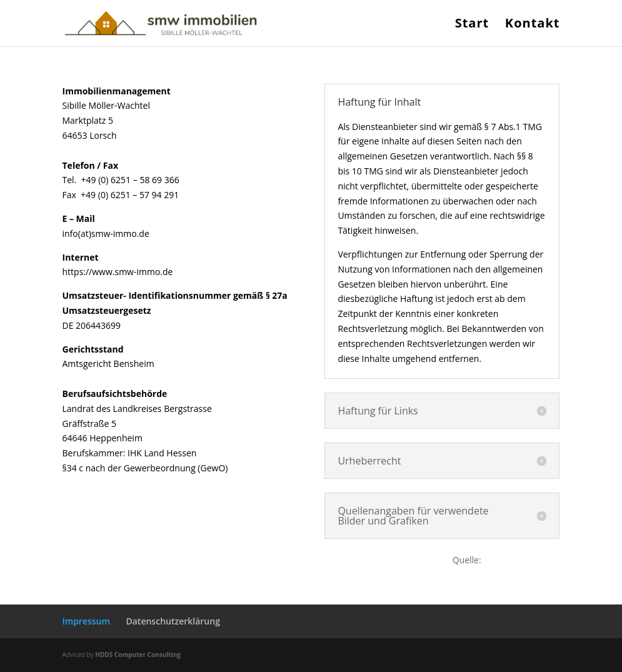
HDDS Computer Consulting (138, 654)
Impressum (86, 621)
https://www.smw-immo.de (118, 272)
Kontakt (533, 25)
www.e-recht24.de (521, 560)
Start (472, 25)
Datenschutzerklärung (173, 621)
